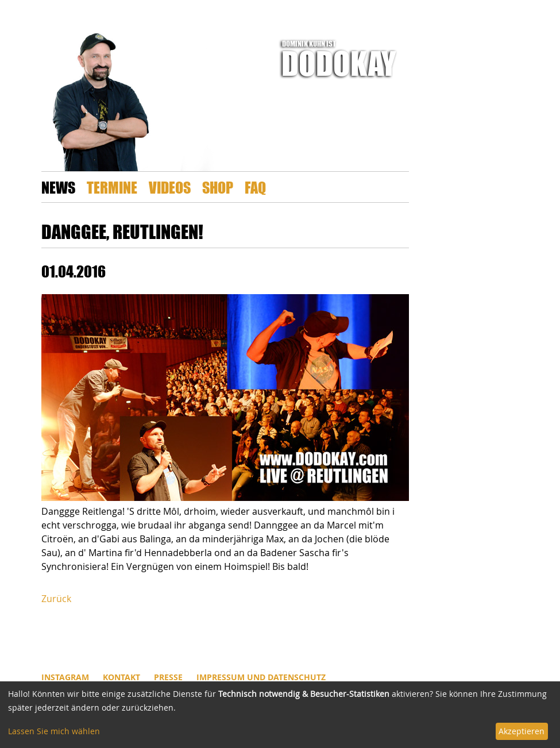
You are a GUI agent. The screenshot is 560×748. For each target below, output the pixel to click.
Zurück (56, 599)
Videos (170, 187)
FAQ (255, 187)
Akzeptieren (522, 731)
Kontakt (121, 677)
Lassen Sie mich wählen (54, 731)
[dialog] (280, 715)
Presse (168, 677)
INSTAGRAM (65, 677)
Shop (218, 187)
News (58, 187)
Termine (112, 187)
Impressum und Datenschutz (261, 677)
